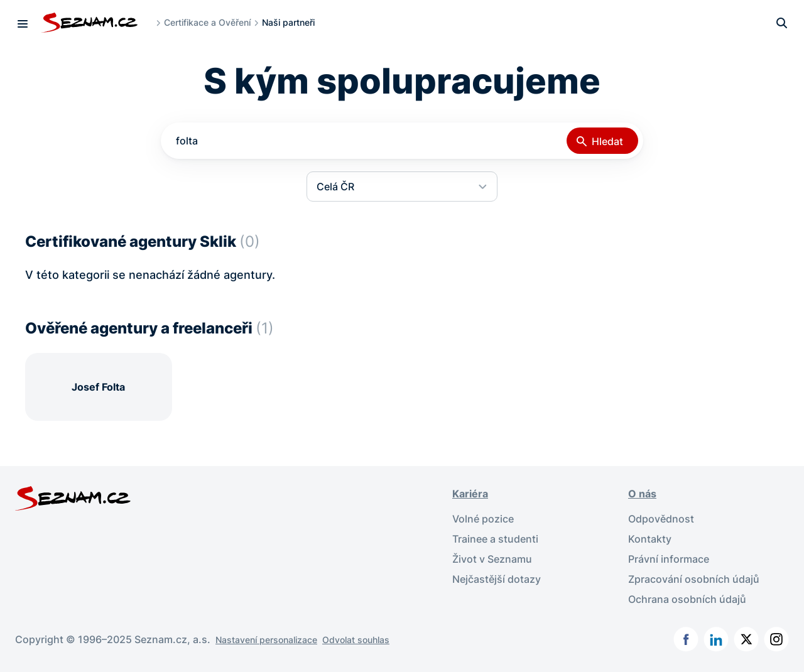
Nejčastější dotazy (497, 579)
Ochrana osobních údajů (687, 599)
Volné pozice (483, 519)
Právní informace (669, 559)
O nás (642, 494)
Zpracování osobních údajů (694, 579)
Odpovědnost (661, 519)
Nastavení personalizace (266, 640)
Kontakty (650, 539)
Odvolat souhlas (356, 640)
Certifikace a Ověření (207, 22)
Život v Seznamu (492, 559)
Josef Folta (98, 387)
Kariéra (470, 494)
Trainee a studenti (495, 539)
